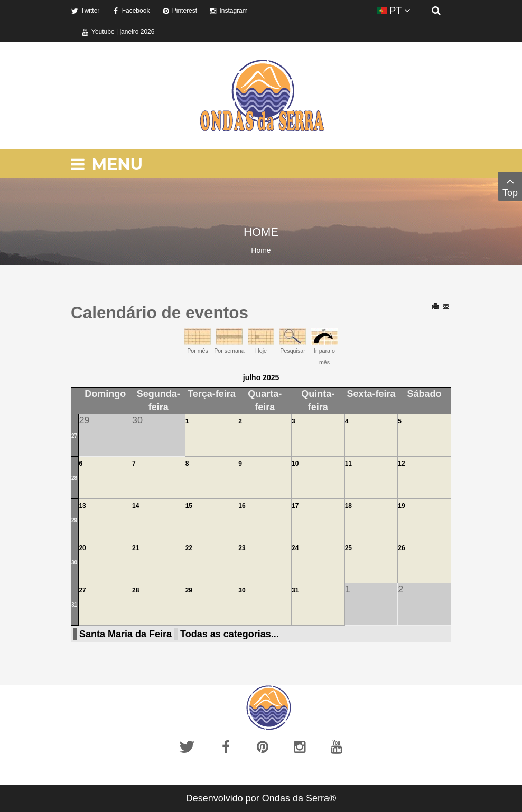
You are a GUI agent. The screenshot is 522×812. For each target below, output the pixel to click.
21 (136, 548)
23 (242, 548)
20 (82, 548)
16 (242, 506)
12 (401, 464)
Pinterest (180, 11)
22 (189, 548)
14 (136, 506)
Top (510, 186)
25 (348, 548)
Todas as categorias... (230, 634)
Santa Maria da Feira (125, 634)
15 (189, 506)
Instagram (228, 11)
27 (74, 436)
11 (348, 464)
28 (74, 478)
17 (295, 506)
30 (74, 563)
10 (295, 464)
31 (74, 605)
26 (401, 548)
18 (348, 506)
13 (82, 506)
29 (74, 520)
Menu (107, 164)
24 (295, 548)
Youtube (98, 32)
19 (401, 506)
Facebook (131, 11)
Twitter (85, 11)
